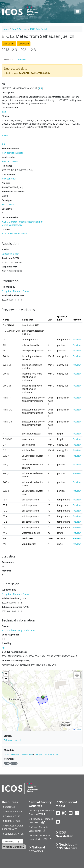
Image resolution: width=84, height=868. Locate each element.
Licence (6, 229)
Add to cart (9, 44)
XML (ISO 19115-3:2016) (46, 754)
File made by (8, 287)
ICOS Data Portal (39, 29)
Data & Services (19, 29)
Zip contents (8, 174)
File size (6, 183)
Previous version (11, 148)
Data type (7, 200)
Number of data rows (13, 192)
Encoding (7, 643)
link (40, 88)
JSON (7, 754)
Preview (22, 59)
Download (24, 44)
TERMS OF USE (13, 821)
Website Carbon (12, 847)
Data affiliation (10, 108)
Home (6, 29)
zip (3, 648)
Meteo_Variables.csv (12, 225)
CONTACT (10, 807)
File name (7, 166)
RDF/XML (16, 754)
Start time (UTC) (10, 258)
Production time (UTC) (14, 295)
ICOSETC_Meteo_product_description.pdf (22, 222)
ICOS (4, 112)
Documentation (10, 217)
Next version (9, 157)
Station (6, 249)
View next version (10, 161)
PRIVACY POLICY (13, 811)
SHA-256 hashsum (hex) (14, 652)
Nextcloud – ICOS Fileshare (66, 846)
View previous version (13, 153)
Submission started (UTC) (15, 607)
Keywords (9, 759)
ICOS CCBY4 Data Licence (14, 234)
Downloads (8, 562)
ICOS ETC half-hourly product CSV (18, 630)
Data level (7, 209)
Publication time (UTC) (14, 598)
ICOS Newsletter (64, 834)
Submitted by (9, 590)
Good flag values (11, 635)
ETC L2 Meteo (9, 204)
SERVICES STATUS (14, 834)
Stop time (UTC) (10, 267)
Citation (6, 116)
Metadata (9, 59)
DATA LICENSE (12, 816)
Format (6, 626)
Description (8, 93)
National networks (37, 849)
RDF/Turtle (28, 754)
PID (4, 84)
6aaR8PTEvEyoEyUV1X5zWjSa (35, 73)
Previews (7, 571)
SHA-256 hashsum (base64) (16, 660)
